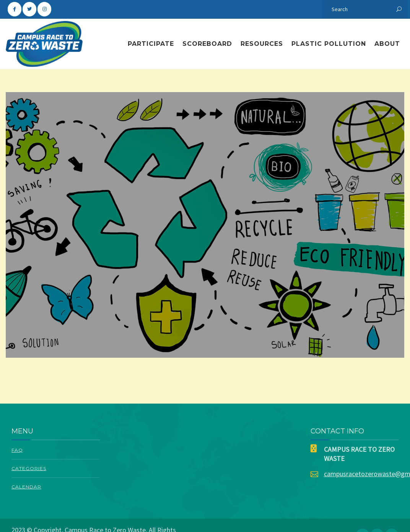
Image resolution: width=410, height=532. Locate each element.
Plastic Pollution (329, 44)
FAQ (17, 450)
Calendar (26, 487)
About (387, 44)
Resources (262, 44)
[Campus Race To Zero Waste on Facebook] (15, 9)
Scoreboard (207, 44)
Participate (151, 44)
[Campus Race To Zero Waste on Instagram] (44, 9)
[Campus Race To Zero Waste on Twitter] (29, 9)
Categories (29, 468)
